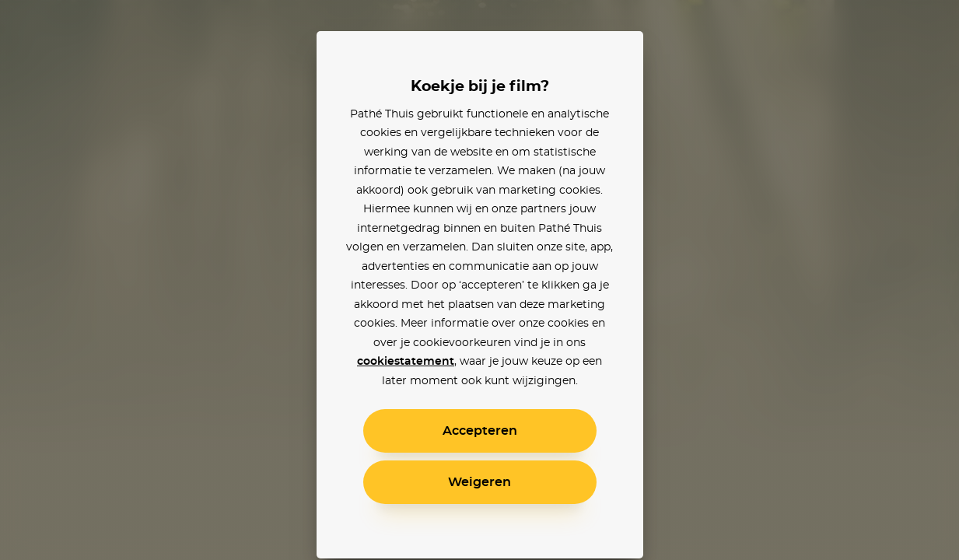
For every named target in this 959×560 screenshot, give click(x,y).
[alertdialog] (479, 280)
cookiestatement (406, 362)
